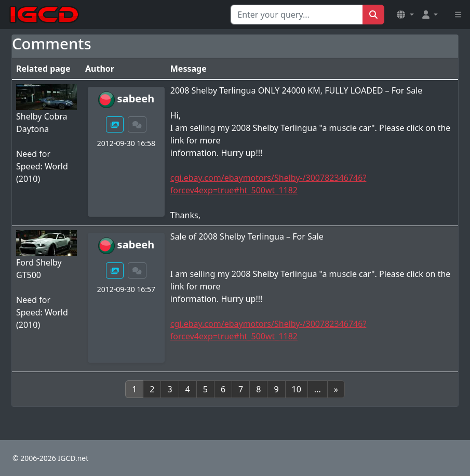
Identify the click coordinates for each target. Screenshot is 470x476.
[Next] (336, 389)
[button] (405, 15)
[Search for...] (297, 15)
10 (297, 389)
